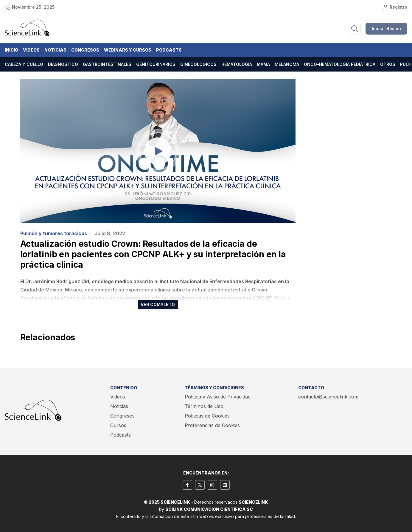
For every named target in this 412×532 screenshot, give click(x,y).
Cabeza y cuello (24, 64)
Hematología (237, 64)
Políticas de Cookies (207, 416)
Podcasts (169, 50)
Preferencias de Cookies (212, 425)
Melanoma (287, 64)
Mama (263, 64)
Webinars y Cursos (128, 50)
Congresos (85, 50)
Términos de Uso (204, 406)
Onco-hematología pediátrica (340, 64)
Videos (31, 50)
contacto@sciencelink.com (328, 397)
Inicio (11, 50)
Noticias (55, 50)
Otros (388, 64)
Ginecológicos (198, 64)
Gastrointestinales (107, 64)
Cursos (118, 425)
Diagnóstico (63, 64)
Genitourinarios (156, 64)
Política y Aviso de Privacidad (218, 397)
